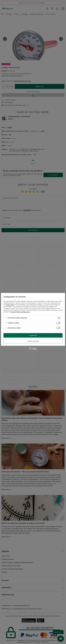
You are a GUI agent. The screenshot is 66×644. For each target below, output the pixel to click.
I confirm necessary (33, 341)
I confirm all (33, 335)
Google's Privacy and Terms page (20, 312)
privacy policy (10, 305)
